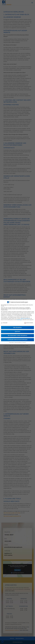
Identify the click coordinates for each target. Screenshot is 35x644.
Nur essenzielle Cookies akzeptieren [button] (17, 334)
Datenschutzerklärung (25, 317)
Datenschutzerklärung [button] (18, 341)
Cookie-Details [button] (12, 341)
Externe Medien (29, 322)
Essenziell (4, 322)
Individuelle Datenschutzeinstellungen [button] (17, 338)
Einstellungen (19, 319)
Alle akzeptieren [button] (17, 326)
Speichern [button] (17, 330)
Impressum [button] (24, 341)
